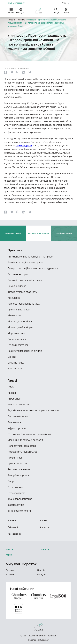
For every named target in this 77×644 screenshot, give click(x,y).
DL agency (44, 640)
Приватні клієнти (17, 463)
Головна (12, 20)
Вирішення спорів (18, 274)
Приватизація (15, 458)
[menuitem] (64, 3)
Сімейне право (16, 363)
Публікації (13, 527)
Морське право (16, 333)
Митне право (15, 315)
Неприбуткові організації (22, 446)
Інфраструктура (17, 428)
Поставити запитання (39, 233)
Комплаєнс (14, 298)
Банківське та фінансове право (25, 262)
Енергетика (14, 422)
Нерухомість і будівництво (23, 452)
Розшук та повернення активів (25, 351)
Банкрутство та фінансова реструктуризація (33, 268)
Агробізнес (14, 399)
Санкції (12, 357)
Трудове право (16, 369)
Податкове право (17, 339)
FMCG (11, 387)
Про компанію (15, 534)
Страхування (15, 487)
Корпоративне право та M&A (24, 304)
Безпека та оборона (19, 405)
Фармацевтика (16, 505)
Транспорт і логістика (20, 499)
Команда (12, 520)
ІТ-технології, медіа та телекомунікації (29, 434)
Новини (20, 20)
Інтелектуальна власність (22, 292)
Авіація (12, 393)
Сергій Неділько (24, 146)
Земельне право (17, 286)
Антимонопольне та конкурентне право (30, 257)
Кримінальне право (19, 310)
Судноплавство (17, 493)
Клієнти (43, 520)
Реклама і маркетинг (19, 469)
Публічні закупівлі (18, 345)
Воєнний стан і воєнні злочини (25, 280)
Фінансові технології (19, 511)
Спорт (11, 481)
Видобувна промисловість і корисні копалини (33, 410)
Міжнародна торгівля (20, 321)
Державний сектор (18, 416)
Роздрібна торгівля (19, 475)
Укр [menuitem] (64, 3)
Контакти (44, 527)
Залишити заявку (16, 3)
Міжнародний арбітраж (21, 327)
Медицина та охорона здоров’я (25, 440)
